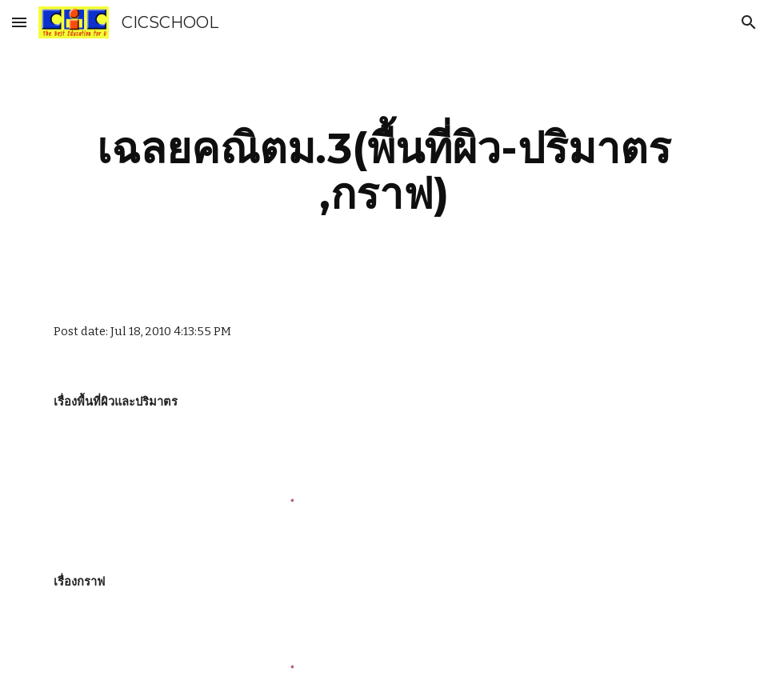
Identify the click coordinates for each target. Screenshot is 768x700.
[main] (384, 171)
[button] (19, 22)
